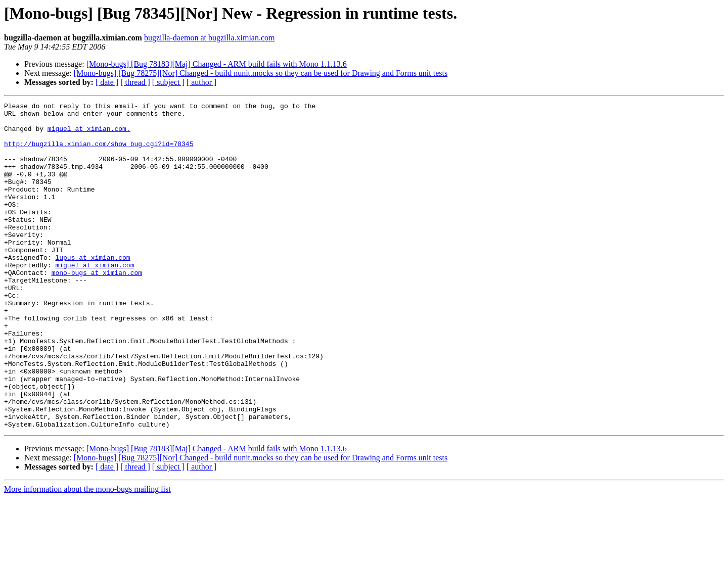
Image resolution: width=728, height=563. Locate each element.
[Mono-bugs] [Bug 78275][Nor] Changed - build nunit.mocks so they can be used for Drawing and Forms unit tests (261, 73)
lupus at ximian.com (93, 289)
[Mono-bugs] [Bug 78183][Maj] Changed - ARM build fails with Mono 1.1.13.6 (217, 64)
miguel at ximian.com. (89, 134)
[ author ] (202, 82)
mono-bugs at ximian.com (97, 307)
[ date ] (107, 82)
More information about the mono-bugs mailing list (87, 554)
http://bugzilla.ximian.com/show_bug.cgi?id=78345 (99, 153)
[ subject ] (168, 82)
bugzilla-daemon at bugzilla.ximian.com (210, 38)
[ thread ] (135, 82)
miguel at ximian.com (95, 298)
